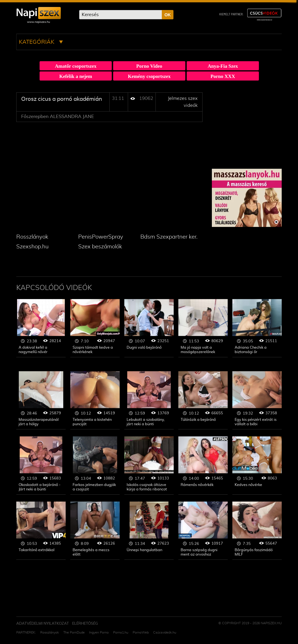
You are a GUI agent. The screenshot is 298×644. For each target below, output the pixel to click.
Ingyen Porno (99, 633)
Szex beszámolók (100, 247)
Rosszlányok (32, 237)
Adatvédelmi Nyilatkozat (43, 624)
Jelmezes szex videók (41, 328)
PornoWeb (141, 633)
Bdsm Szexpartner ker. (169, 237)
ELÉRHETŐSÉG (85, 624)
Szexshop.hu (32, 247)
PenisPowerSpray (101, 237)
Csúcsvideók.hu (165, 633)
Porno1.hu (121, 633)
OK (168, 15)
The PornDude (74, 633)
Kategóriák (41, 42)
